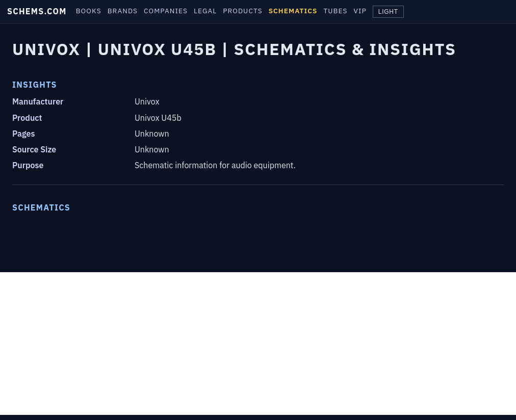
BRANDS (123, 11)
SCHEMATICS (293, 11)
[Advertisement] (258, 344)
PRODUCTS (242, 11)
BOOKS (89, 11)
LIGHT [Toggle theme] (388, 12)
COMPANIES (166, 11)
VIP (360, 11)
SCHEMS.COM (37, 11)
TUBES (335, 11)
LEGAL (205, 11)
